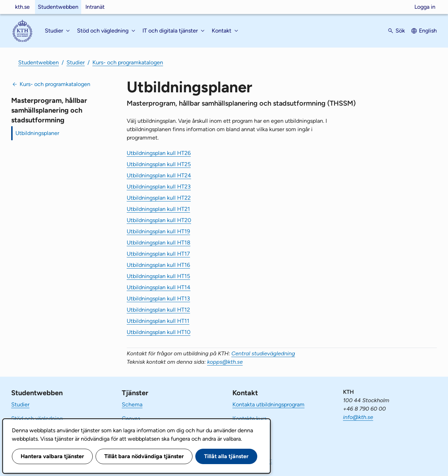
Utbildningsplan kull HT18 (159, 243)
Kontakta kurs (249, 418)
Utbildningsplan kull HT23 (159, 187)
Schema (132, 404)
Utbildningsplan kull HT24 (159, 175)
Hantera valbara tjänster (52, 456)
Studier (76, 62)
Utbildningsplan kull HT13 (158, 299)
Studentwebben (58, 7)
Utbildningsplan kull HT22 (159, 198)
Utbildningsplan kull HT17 (158, 254)
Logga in (425, 7)
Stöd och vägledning (37, 418)
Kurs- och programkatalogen (128, 62)
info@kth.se (358, 417)
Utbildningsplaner (37, 133)
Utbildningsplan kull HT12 (158, 310)
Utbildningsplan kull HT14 (159, 287)
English (428, 31)
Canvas (131, 418)
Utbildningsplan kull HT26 (159, 153)
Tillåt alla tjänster (226, 456)
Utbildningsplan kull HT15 (158, 276)
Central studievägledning (263, 353)
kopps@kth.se (225, 362)
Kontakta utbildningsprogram (268, 404)
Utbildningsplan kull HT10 (159, 332)
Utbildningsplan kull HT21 (158, 209)
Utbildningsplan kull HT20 (159, 220)
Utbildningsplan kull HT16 (158, 265)
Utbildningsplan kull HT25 (159, 164)
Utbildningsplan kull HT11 (158, 321)
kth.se (22, 7)
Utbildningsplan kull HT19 (158, 231)
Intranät (95, 7)
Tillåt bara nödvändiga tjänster (144, 456)
